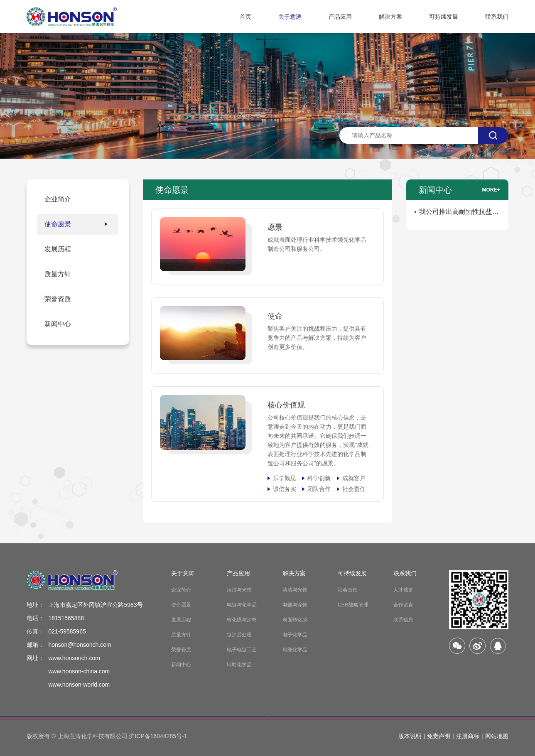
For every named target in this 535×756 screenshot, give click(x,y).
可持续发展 (444, 17)
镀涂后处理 (239, 635)
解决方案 (390, 17)
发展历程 (181, 620)
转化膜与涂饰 (242, 620)
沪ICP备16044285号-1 (158, 736)
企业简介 (181, 590)
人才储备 (403, 590)
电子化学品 (295, 635)
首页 (245, 17)
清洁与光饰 (239, 590)
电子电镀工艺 (242, 650)
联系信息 (403, 620)
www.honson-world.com (79, 685)
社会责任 (348, 590)
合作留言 (403, 605)
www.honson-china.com (79, 671)
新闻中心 (181, 665)
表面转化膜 (295, 620)
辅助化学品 (239, 665)
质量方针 (181, 635)
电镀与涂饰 (295, 605)
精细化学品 (295, 650)
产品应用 (340, 17)
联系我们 (497, 17)
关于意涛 (290, 17)
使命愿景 (181, 605)
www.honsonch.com (74, 658)
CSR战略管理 (353, 605)
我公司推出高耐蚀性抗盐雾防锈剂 (459, 213)
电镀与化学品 (242, 605)
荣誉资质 (181, 650)
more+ (491, 190)
